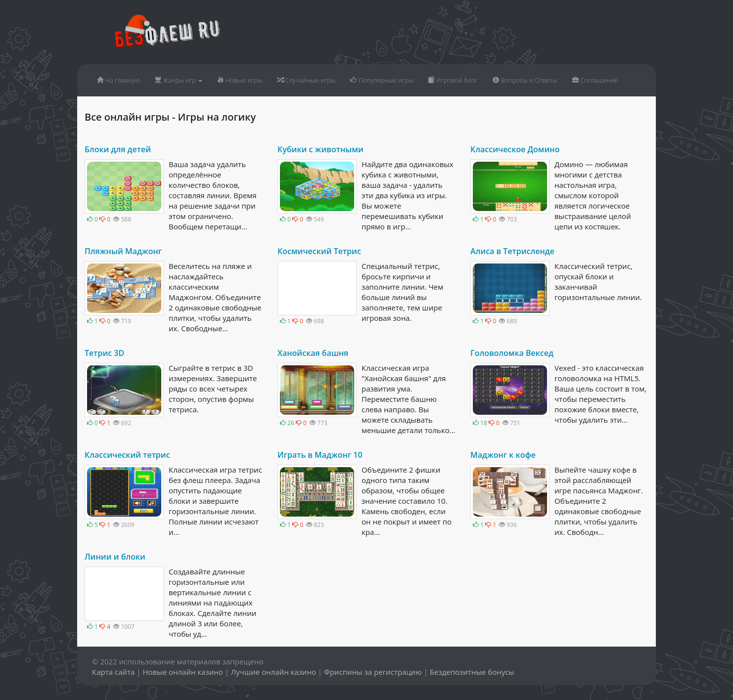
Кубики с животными (321, 149)
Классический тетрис (127, 455)
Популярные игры (382, 80)
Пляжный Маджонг (123, 251)
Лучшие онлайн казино (274, 672)
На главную (118, 80)
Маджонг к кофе (503, 455)
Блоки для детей (118, 149)
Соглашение (595, 80)
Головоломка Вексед (512, 353)
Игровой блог (453, 80)
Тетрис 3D (104, 353)
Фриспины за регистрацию (373, 672)
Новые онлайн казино (183, 672)
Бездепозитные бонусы (472, 672)
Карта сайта (113, 672)
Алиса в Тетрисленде (512, 251)
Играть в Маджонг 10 (320, 455)
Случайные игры (306, 80)
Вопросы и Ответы (525, 80)
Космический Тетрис (319, 251)
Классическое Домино (515, 149)
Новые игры (240, 80)
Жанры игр (179, 80)
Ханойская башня (313, 353)
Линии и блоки (115, 557)
